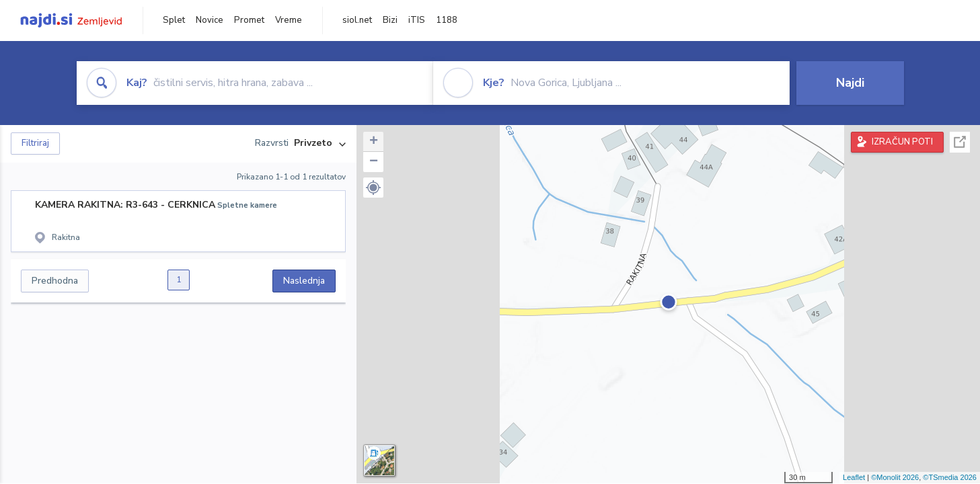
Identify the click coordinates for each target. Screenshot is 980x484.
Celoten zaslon (960, 142)
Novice (210, 20)
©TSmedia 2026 (950, 477)
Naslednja (304, 281)
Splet (174, 20)
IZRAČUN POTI (902, 142)
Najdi (850, 83)
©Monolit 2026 (895, 477)
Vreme (289, 20)
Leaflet (854, 477)
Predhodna (55, 281)
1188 (447, 20)
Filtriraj (35, 143)
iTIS (417, 20)
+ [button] (374, 142)
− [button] (374, 162)
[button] (373, 188)
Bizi (390, 20)
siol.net (357, 20)
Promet (249, 20)
